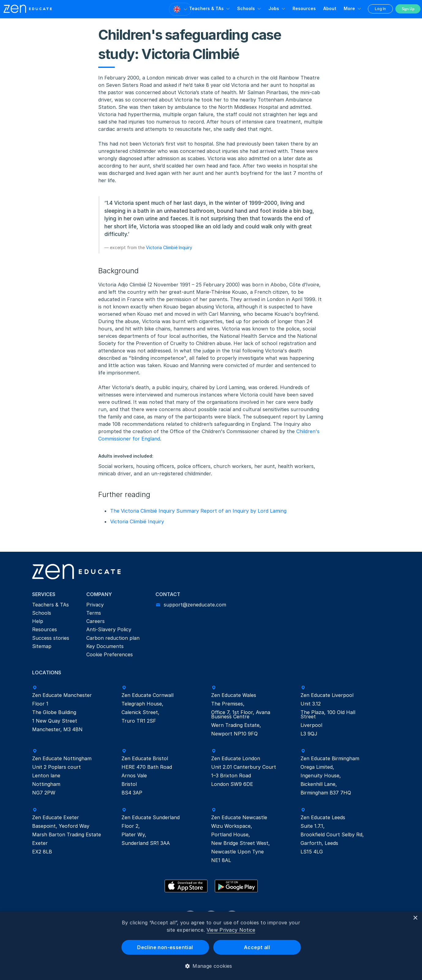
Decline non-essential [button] (165, 947)
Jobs (274, 8)
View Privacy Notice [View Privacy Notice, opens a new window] (231, 930)
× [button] (415, 918)
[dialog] (211, 946)
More (349, 8)
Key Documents (105, 646)
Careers (95, 621)
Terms (94, 613)
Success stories (51, 638)
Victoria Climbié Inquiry (169, 247)
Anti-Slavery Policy (109, 629)
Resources (304, 8)
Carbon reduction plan (113, 638)
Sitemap (42, 646)
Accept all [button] (257, 947)
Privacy (95, 605)
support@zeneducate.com (195, 605)
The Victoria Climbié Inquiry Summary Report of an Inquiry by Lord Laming (198, 511)
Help (38, 621)
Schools (246, 8)
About (330, 8)
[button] (211, 966)
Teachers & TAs (206, 8)
